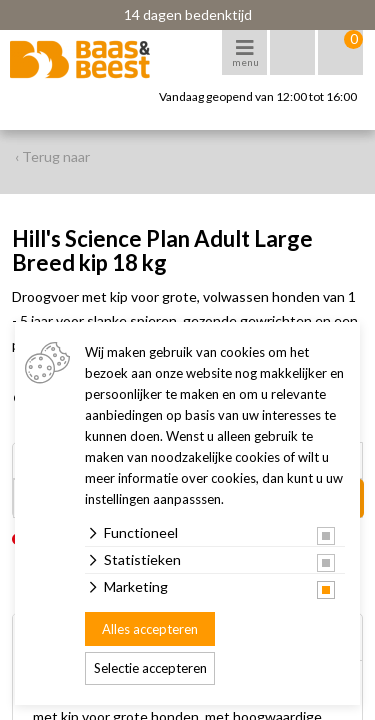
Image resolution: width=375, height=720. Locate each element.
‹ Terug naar (52, 156)
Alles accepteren (150, 629)
